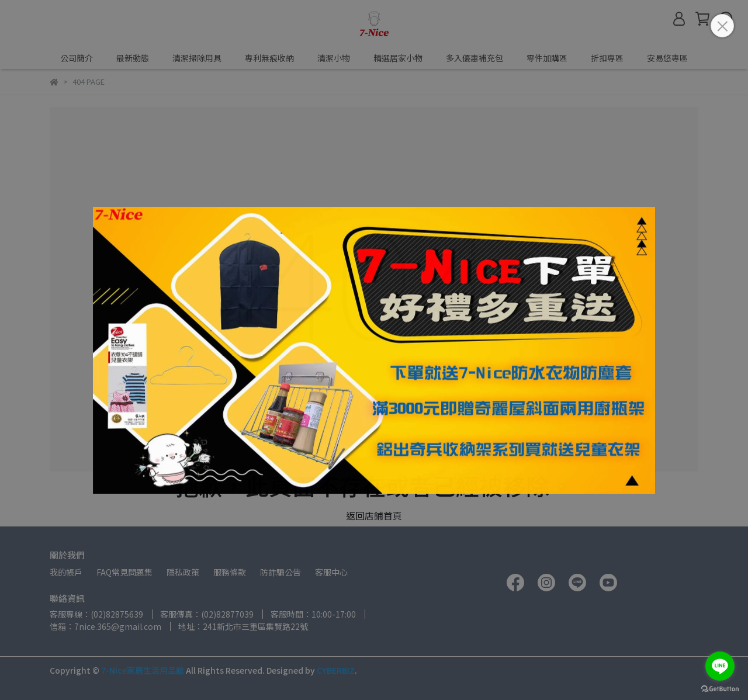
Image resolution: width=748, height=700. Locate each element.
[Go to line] (720, 666)
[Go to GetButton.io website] (720, 688)
